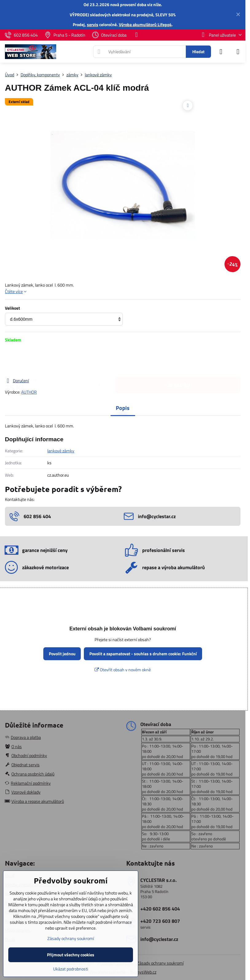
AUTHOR (29, 392)
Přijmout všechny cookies (71, 955)
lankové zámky (61, 451)
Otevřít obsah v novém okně (123, 670)
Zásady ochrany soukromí (160, 963)
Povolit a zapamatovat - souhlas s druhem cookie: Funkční (143, 654)
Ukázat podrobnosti (71, 969)
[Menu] (238, 52)
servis (93, 24)
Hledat (198, 52)
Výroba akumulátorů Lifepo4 (145, 24)
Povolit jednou (62, 654)
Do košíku (178, 360)
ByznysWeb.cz (143, 972)
